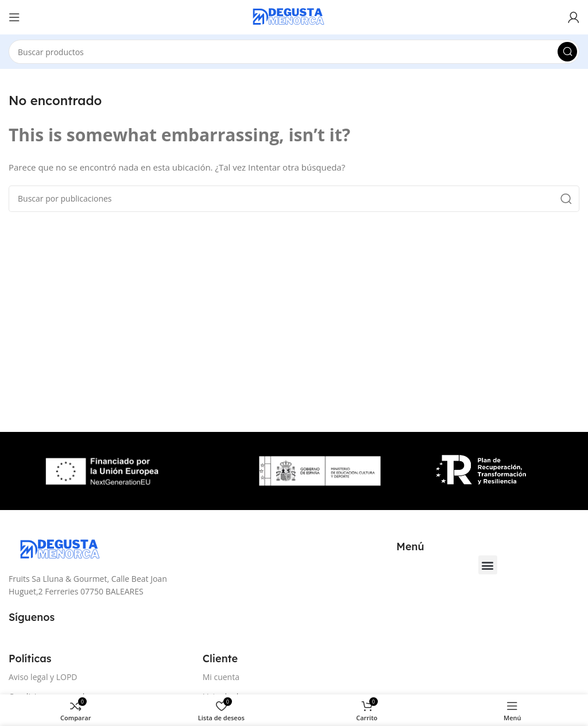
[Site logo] (294, 16)
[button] (488, 565)
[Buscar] (294, 52)
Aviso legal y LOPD (43, 677)
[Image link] (66, 549)
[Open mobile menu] (14, 17)
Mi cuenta (221, 677)
